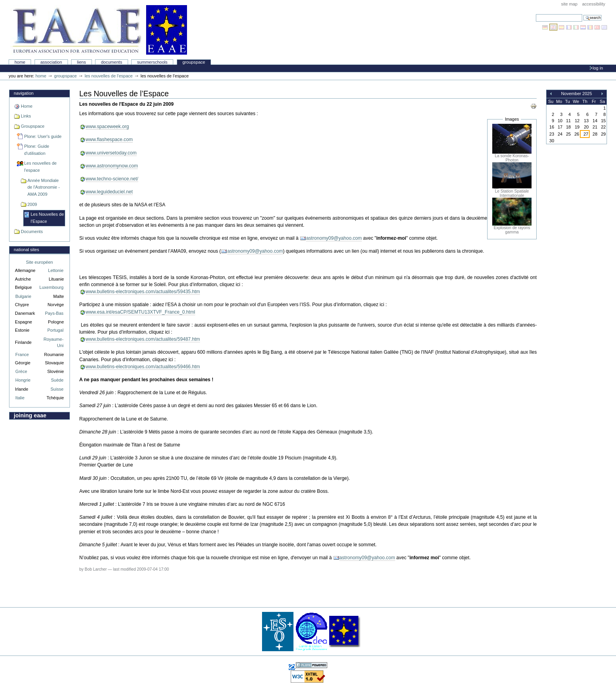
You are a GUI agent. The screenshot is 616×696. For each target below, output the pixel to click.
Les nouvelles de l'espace (108, 76)
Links (26, 116)
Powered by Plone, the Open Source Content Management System (312, 665)
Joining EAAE (30, 415)
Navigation (24, 93)
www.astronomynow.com (112, 166)
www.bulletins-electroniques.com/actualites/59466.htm (143, 367)
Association (51, 62)
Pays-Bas (54, 313)
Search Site (536, 14)
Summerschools (152, 62)
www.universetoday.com (111, 153)
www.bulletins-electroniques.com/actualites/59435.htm (143, 292)
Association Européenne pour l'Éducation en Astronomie (99, 30)
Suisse (57, 389)
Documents (112, 62)
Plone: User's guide (43, 136)
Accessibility (594, 4)
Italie (20, 398)
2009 (32, 204)
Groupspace (194, 62)
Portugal (56, 330)
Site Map (569, 4)
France (22, 354)
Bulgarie (23, 296)
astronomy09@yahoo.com (334, 238)
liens (82, 62)
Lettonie (56, 270)
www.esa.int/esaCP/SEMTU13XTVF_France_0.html (140, 312)
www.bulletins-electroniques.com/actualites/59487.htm (143, 339)
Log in (598, 68)
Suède (57, 380)
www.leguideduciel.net (109, 192)
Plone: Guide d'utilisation (37, 150)
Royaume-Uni (54, 342)
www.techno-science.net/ (112, 179)
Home (20, 62)
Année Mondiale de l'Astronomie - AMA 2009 (44, 187)
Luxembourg (51, 287)
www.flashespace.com (109, 140)
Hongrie (23, 380)
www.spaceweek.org (107, 127)
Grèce (21, 371)
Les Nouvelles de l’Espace (47, 218)
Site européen (39, 262)
